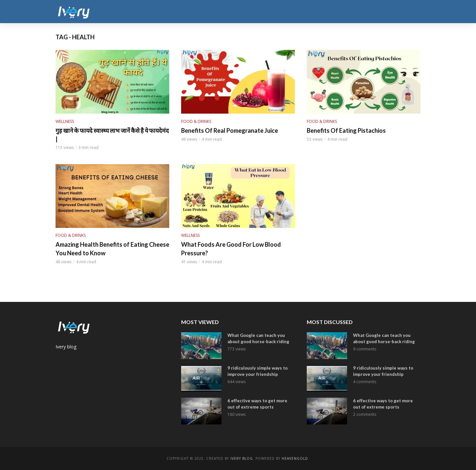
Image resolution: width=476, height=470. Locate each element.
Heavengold (295, 458)
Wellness (65, 121)
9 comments (365, 349)
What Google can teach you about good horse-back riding (258, 338)
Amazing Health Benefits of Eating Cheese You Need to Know (112, 249)
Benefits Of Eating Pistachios (346, 130)
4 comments (365, 382)
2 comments (365, 414)
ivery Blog (242, 458)
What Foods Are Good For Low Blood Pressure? (231, 249)
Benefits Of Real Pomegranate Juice (230, 130)
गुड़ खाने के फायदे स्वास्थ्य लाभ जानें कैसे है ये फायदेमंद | (112, 135)
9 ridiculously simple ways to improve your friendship (258, 371)
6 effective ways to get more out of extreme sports (257, 404)
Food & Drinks (196, 121)
